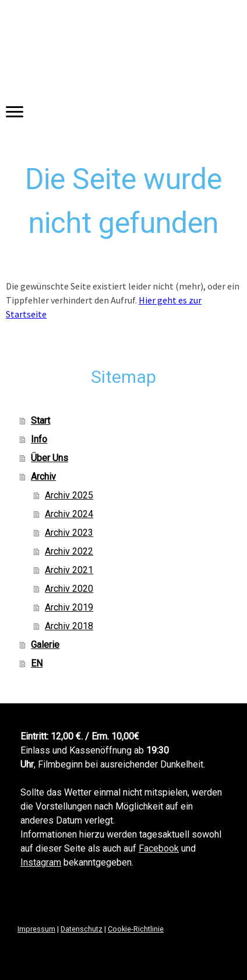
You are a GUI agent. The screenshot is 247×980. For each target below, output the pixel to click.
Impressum (36, 929)
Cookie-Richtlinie (136, 929)
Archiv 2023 (69, 533)
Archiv (43, 477)
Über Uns (50, 458)
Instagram (41, 862)
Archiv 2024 (69, 514)
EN (37, 663)
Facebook (159, 848)
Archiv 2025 (69, 495)
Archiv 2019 (69, 607)
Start (40, 421)
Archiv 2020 (69, 589)
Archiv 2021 (69, 570)
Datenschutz (82, 929)
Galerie (45, 645)
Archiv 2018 (69, 626)
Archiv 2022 (69, 551)
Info (39, 439)
